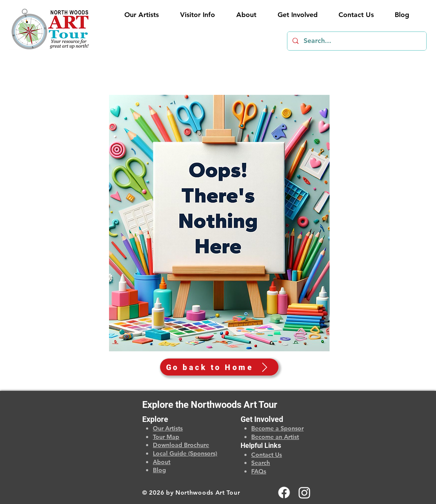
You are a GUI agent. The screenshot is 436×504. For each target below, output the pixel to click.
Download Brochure (181, 445)
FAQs (259, 471)
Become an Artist (275, 437)
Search (261, 463)
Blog (159, 470)
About (162, 462)
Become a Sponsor (277, 428)
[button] (193, 15)
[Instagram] (304, 493)
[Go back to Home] (219, 367)
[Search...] (356, 41)
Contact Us (267, 455)
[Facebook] (284, 493)
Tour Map (166, 437)
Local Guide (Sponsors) (185, 453)
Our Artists (168, 428)
